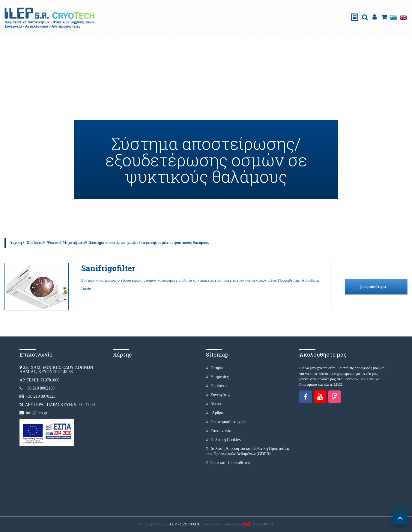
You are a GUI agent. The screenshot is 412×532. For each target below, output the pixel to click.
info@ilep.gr (37, 413)
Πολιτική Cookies (223, 440)
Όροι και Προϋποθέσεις (228, 463)
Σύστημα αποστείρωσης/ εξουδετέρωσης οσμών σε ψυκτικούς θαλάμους (149, 242)
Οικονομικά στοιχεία (226, 422)
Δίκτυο (214, 404)
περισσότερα (373, 287)
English (403, 17)
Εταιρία (215, 368)
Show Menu (355, 11)
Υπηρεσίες (217, 377)
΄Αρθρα (215, 413)
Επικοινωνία (219, 431)
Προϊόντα (34, 242)
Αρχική (16, 242)
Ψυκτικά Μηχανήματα (66, 242)
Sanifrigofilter (108, 268)
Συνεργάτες (218, 395)
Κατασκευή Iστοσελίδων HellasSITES (238, 524)
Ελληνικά (394, 17)
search (365, 17)
